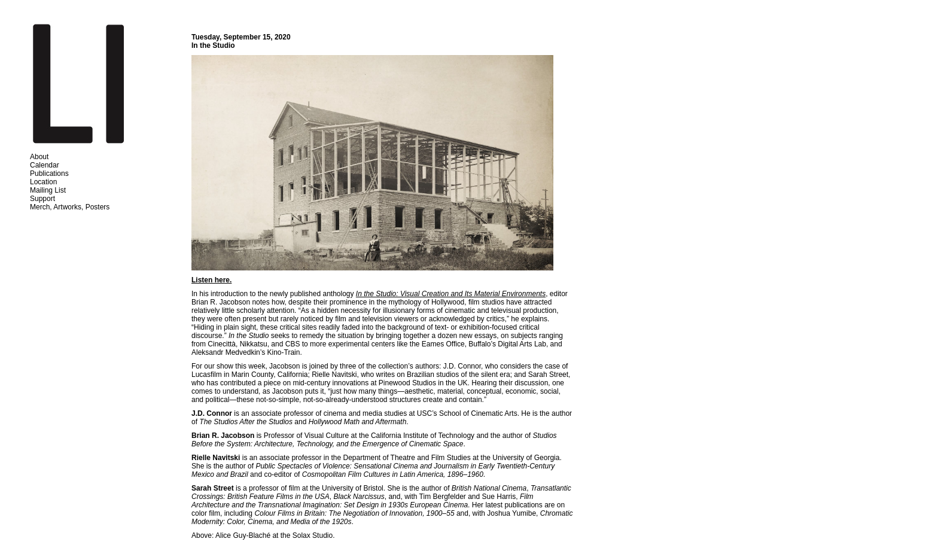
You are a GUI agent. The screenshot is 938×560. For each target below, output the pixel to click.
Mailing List (48, 190)
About (39, 157)
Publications (49, 174)
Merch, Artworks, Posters (70, 207)
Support (42, 199)
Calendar (45, 165)
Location (43, 182)
